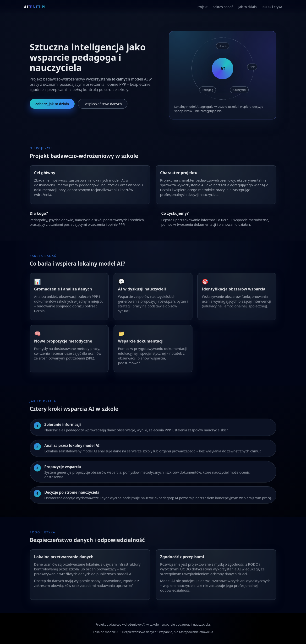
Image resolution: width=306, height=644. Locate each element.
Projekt (202, 7)
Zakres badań (223, 7)
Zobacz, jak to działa (52, 104)
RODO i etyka (272, 7)
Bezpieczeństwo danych (103, 104)
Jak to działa (248, 7)
